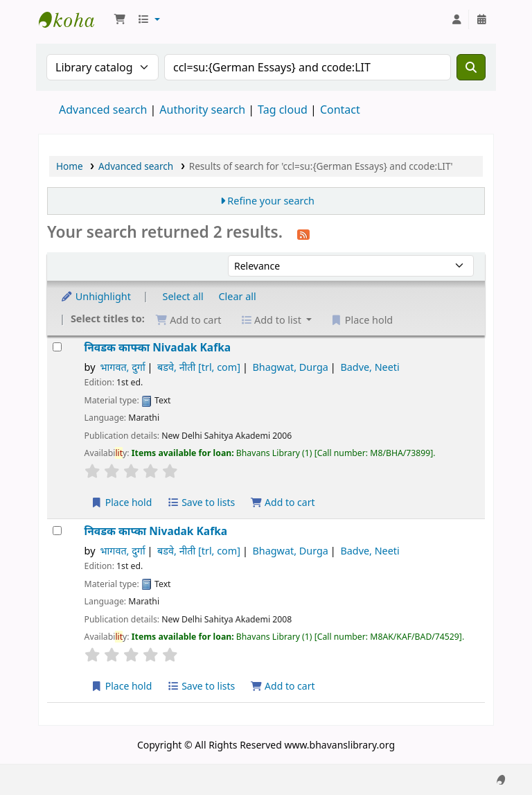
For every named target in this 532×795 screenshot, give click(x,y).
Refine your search (271, 201)
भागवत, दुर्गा (122, 367)
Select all (183, 296)
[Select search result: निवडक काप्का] (57, 531)
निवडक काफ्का (158, 348)
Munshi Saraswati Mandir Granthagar (73, 19)
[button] (120, 19)
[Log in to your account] (456, 19)
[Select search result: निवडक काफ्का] (57, 347)
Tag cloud (283, 110)
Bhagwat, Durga (290, 367)
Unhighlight (96, 296)
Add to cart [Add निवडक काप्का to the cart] (283, 686)
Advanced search (103, 110)
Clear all (238, 296)
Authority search (202, 110)
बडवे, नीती (199, 367)
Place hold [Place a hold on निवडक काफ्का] (122, 502)
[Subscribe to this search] (303, 234)
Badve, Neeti (370, 367)
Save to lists (201, 502)
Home (70, 166)
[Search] (471, 67)
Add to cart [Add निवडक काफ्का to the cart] (283, 502)
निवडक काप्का (156, 531)
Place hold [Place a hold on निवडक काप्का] (122, 686)
